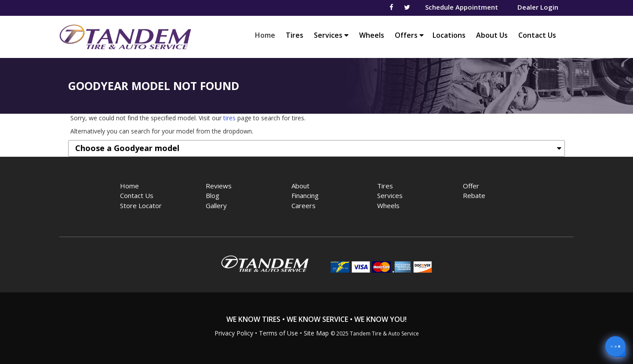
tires (229, 118)
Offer (471, 186)
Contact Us (537, 35)
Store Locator (141, 205)
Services (331, 35)
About (300, 186)
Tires (295, 35)
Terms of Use (278, 333)
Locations (449, 35)
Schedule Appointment (462, 7)
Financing (305, 195)
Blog (213, 195)
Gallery (216, 205)
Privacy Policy (234, 333)
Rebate (474, 195)
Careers (304, 205)
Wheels (372, 35)
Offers (409, 35)
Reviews (219, 186)
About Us (492, 35)
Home (267, 35)
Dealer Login (538, 7)
